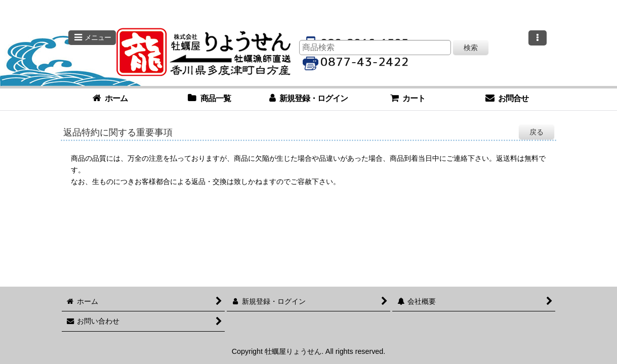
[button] (92, 38)
